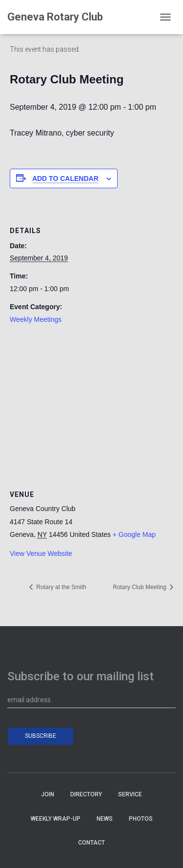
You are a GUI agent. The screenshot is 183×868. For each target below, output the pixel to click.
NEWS (105, 819)
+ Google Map (134, 534)
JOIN (48, 794)
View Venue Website (41, 553)
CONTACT (91, 843)
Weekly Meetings (36, 319)
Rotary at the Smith (61, 587)
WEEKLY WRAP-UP (56, 819)
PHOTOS (141, 819)
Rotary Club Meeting (140, 587)
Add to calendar (65, 178)
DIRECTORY (86, 794)
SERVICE (130, 794)
